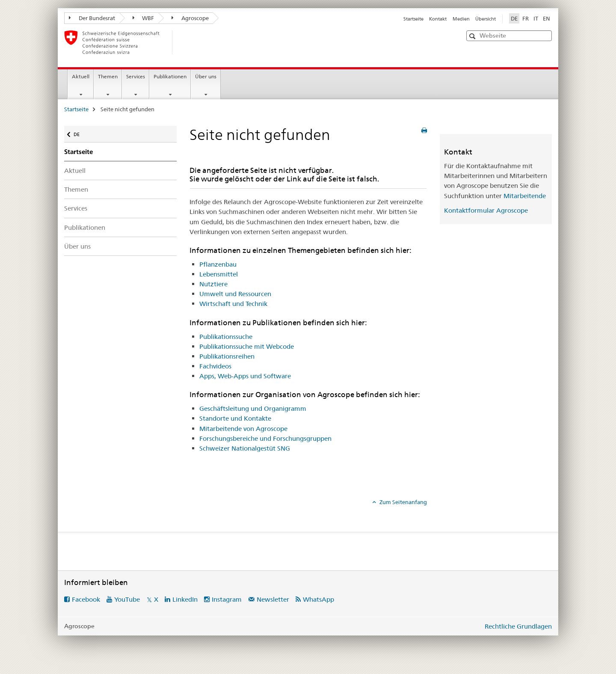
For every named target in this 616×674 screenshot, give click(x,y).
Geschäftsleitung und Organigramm (253, 408)
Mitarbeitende (525, 196)
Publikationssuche (226, 337)
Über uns (206, 76)
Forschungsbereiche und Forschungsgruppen (265, 438)
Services (136, 76)
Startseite (413, 19)
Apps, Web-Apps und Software (245, 376)
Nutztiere (213, 284)
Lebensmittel (219, 274)
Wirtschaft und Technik (233, 304)
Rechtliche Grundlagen (518, 626)
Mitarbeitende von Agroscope (243, 429)
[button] (473, 36)
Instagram (227, 599)
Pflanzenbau (218, 264)
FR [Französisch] (526, 18)
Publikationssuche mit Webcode (247, 346)
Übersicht (486, 19)
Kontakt (438, 19)
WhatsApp (318, 599)
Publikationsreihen (227, 356)
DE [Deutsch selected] (514, 18)
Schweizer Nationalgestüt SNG (245, 448)
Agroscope (190, 18)
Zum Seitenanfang (403, 502)
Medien (461, 19)
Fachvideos (215, 366)
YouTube (127, 599)
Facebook (86, 599)
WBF (144, 18)
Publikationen (170, 76)
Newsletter (273, 599)
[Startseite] (186, 42)
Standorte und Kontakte (235, 418)
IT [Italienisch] (536, 18)
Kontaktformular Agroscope (486, 210)
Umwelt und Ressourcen (235, 294)
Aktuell (81, 76)
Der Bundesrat (92, 18)
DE (81, 132)
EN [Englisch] (546, 18)
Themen (108, 76)
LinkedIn (185, 599)
